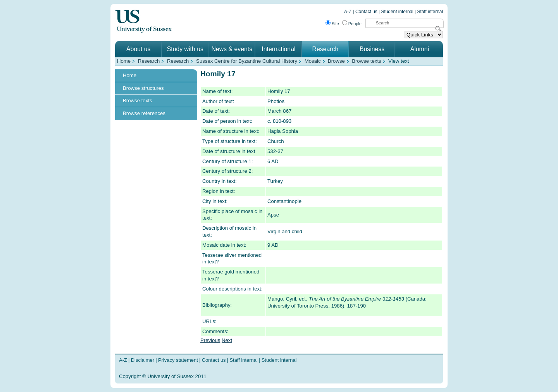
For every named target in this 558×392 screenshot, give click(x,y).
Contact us (366, 12)
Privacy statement (178, 360)
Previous (210, 340)
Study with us (185, 49)
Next (227, 340)
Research (325, 49)
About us (138, 49)
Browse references (144, 113)
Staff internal (430, 12)
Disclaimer (143, 360)
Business (372, 49)
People (355, 24)
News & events (232, 49)
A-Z (348, 12)
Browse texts (367, 61)
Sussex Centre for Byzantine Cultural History (247, 61)
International (278, 49)
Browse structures (143, 88)
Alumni (420, 49)
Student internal (397, 12)
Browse (336, 61)
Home (124, 61)
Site (335, 24)
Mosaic (313, 61)
